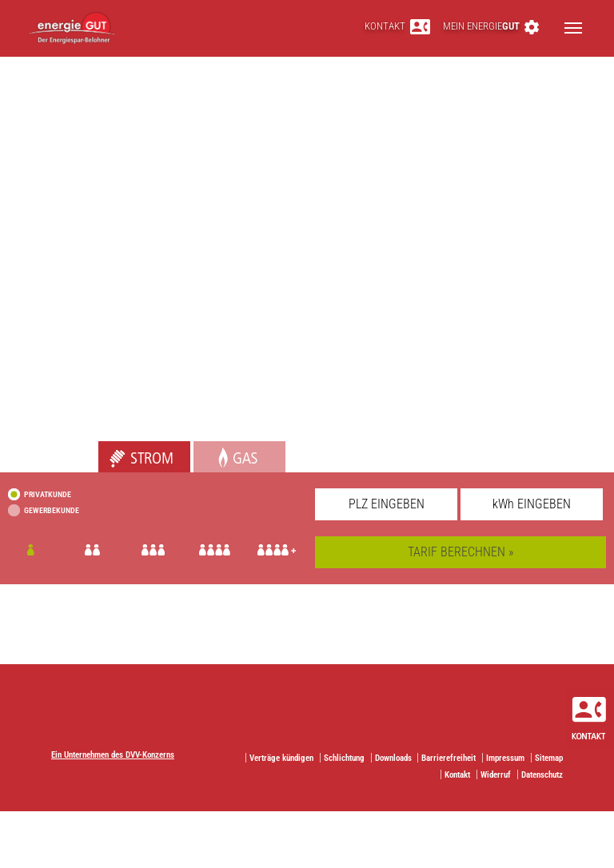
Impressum (505, 758)
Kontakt (397, 26)
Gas (203, 450)
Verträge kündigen (281, 758)
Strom (114, 450)
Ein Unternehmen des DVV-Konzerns (113, 755)
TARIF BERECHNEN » (460, 552)
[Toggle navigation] (573, 28)
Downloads (393, 758)
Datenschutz (542, 775)
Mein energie (491, 26)
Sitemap (549, 758)
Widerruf (496, 775)
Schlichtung (344, 758)
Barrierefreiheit (449, 758)
